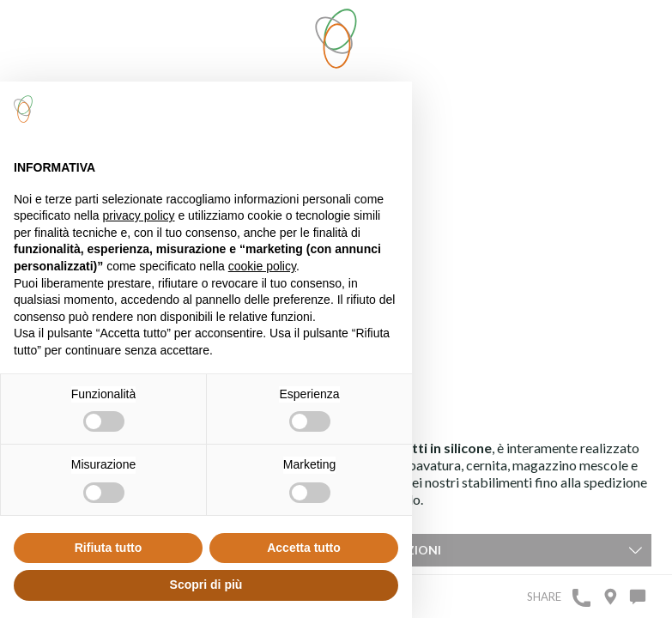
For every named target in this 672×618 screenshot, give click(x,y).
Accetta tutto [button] (304, 548)
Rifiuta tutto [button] (109, 548)
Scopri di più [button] (206, 585)
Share (544, 597)
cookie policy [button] (262, 266)
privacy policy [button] (139, 215)
